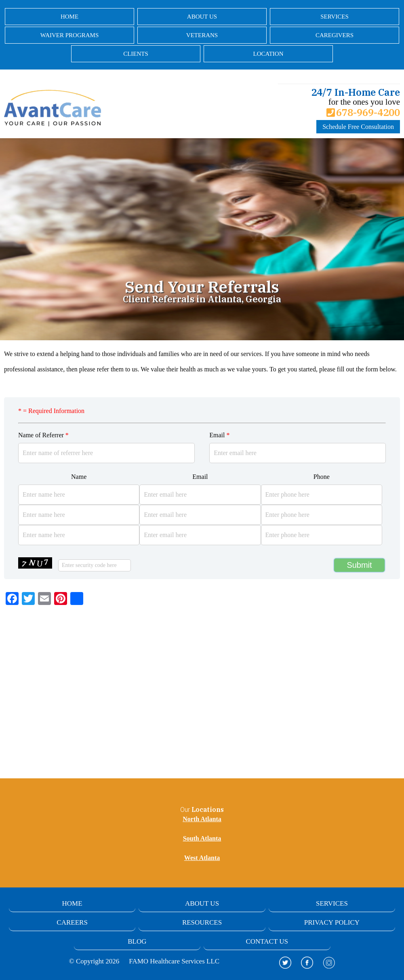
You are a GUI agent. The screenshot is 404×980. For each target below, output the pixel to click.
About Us (202, 17)
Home (69, 17)
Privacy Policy (332, 922)
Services (335, 17)
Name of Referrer (43, 435)
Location (268, 54)
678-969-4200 (363, 112)
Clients (136, 54)
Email (219, 435)
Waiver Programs (70, 35)
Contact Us (267, 941)
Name (79, 477)
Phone (322, 477)
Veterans (202, 35)
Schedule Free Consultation (358, 127)
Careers (72, 922)
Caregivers (335, 35)
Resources (202, 922)
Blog (137, 941)
